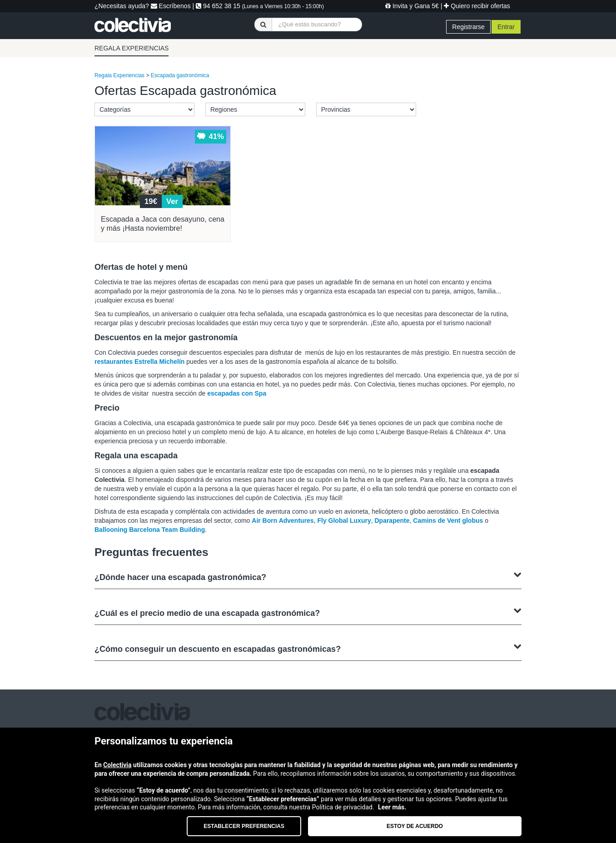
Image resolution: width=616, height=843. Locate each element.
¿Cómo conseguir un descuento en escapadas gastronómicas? (308, 648)
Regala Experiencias (119, 75)
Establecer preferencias (244, 826)
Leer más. (392, 807)
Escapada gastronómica (180, 75)
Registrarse (468, 27)
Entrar (506, 27)
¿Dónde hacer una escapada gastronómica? (308, 576)
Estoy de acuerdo (415, 826)
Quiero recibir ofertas (477, 6)
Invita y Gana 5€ (412, 6)
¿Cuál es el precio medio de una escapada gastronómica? (308, 612)
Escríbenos (171, 6)
